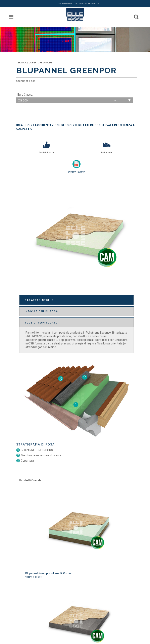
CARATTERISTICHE (39, 300)
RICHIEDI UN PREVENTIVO (88, 3)
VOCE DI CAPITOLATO (41, 323)
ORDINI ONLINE (65, 3)
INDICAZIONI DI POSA (41, 311)
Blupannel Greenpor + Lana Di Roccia (77, 533)
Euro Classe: (25, 95)
